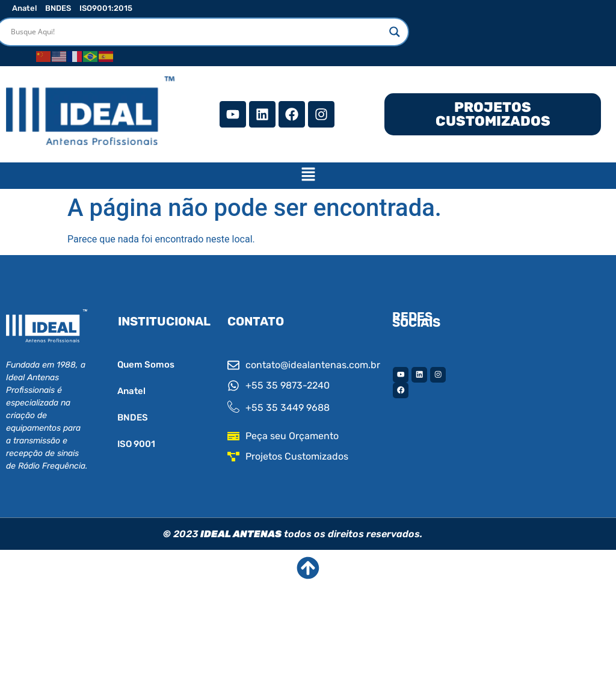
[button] (308, 176)
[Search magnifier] (395, 32)
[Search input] (197, 32)
